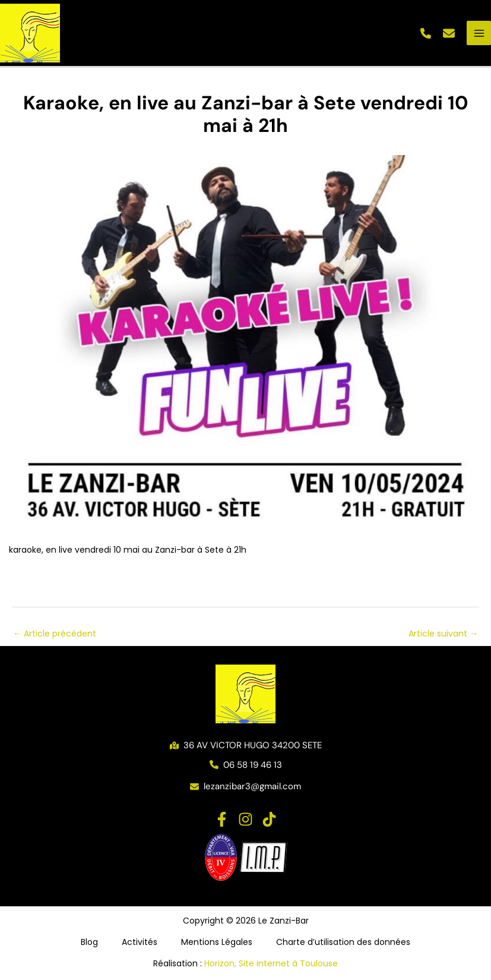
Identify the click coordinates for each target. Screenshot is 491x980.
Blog (89, 942)
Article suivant (443, 634)
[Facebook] (222, 819)
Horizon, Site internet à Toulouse (271, 963)
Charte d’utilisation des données (343, 942)
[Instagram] (246, 819)
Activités (140, 942)
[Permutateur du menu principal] (479, 33)
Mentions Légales (217, 942)
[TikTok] (269, 819)
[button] (426, 33)
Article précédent (55, 634)
